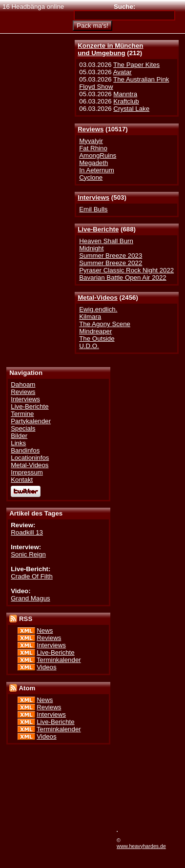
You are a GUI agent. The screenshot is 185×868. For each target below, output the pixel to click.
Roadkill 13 (27, 532)
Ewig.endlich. (98, 309)
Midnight (91, 248)
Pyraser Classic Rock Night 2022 (126, 270)
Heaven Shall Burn (106, 241)
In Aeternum (97, 170)
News (45, 630)
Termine (22, 414)
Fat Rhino (93, 148)
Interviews (93, 197)
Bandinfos (25, 450)
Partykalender (31, 421)
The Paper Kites (136, 65)
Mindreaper (95, 331)
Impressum (27, 472)
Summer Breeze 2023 (111, 256)
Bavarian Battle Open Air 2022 (123, 278)
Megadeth (93, 163)
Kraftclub (126, 101)
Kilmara (90, 317)
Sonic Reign (28, 554)
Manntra (125, 94)
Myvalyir (91, 141)
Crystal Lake (131, 109)
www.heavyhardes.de (141, 846)
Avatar (123, 72)
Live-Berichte (98, 229)
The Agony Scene (105, 324)
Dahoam (23, 384)
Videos (46, 667)
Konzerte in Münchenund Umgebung (110, 49)
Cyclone (91, 177)
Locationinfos (30, 458)
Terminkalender (59, 660)
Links (18, 443)
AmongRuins (98, 155)
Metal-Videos (98, 298)
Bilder (19, 436)
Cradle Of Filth (32, 576)
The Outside (97, 339)
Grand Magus (30, 598)
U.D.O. (89, 346)
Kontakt (22, 480)
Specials (23, 428)
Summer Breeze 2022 (111, 263)
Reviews (91, 129)
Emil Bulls (93, 209)
